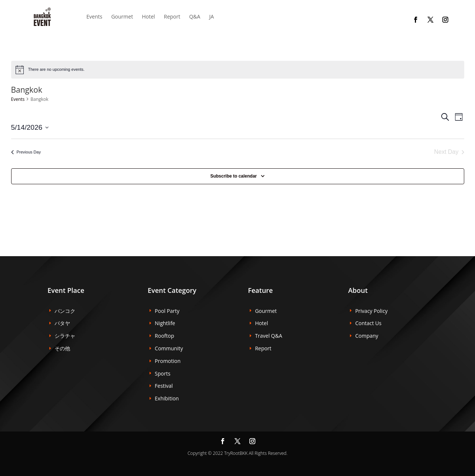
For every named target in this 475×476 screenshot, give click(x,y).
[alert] (238, 70)
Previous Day (26, 152)
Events (18, 99)
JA (212, 16)
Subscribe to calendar (234, 176)
